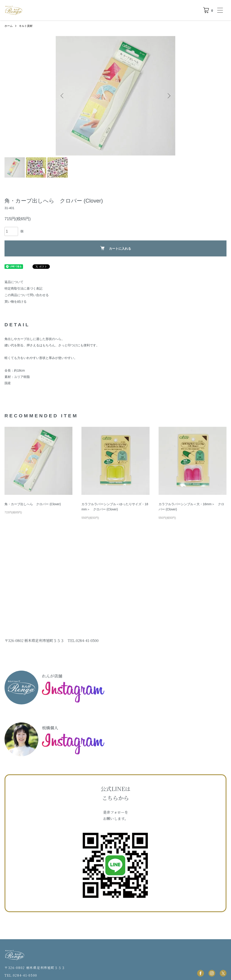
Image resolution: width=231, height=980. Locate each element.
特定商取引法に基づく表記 (23, 288)
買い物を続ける (16, 302)
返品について (14, 282)
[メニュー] (220, 10)
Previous (62, 96)
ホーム (9, 26)
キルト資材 (26, 26)
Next (169, 96)
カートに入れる (116, 248)
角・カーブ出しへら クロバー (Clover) (33, 504)
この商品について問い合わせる (27, 295)
